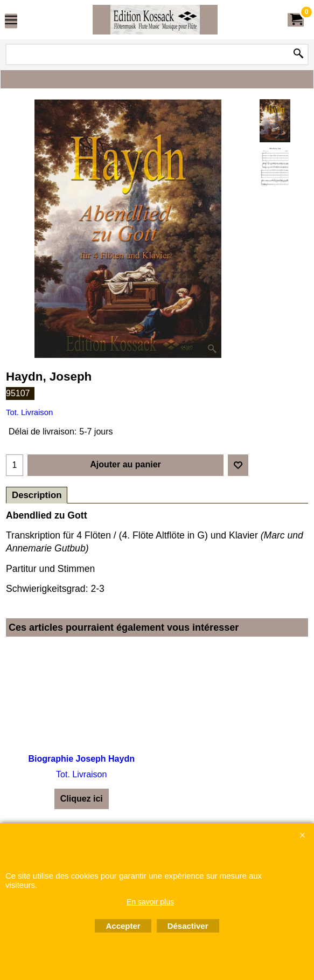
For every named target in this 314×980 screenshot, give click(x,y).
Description (37, 495)
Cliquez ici (82, 799)
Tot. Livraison (29, 412)
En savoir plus (150, 902)
